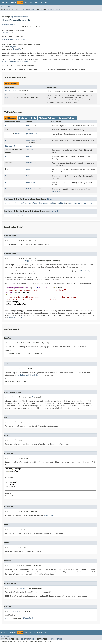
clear (28, 129)
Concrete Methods (67, 118)
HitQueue (25, 39)
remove (29, 163)
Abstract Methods (47, 118)
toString (72, 203)
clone (7, 203)
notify (52, 203)
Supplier (9, 97)
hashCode (43, 203)
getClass (33, 203)
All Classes (5, 7)
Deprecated (39, 3)
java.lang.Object (9, 25)
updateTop (30, 182)
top (27, 176)
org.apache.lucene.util (20, 17)
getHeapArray (32, 134)
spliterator (19, 215)
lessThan (30, 150)
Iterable (6, 33)
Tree (31, 3)
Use (26, 3)
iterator (30, 146)
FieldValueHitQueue (11, 39)
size (28, 169)
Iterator (9, 146)
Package (13, 3)
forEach (8, 215)
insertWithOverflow (35, 140)
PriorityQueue (11, 91)
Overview (4, 3)
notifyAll (62, 203)
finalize (23, 203)
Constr (24, 9)
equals (14, 203)
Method (31, 9)
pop (27, 156)
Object (13, 47)
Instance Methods (27, 118)
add (27, 125)
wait (80, 203)
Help (47, 3)
